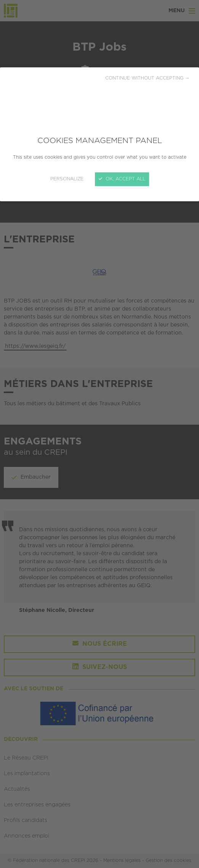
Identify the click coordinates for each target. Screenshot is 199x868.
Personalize (67, 179)
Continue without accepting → (147, 78)
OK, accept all (122, 179)
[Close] (99, 434)
